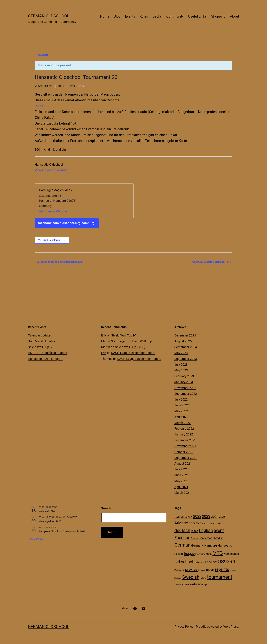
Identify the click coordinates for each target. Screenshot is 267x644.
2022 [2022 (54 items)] (197, 516)
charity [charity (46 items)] (194, 523)
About (235, 16)
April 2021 (181, 487)
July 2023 (181, 365)
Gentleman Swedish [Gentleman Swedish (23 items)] (211, 538)
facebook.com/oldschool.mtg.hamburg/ (67, 223)
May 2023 (181, 370)
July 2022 (181, 399)
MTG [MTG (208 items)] (218, 553)
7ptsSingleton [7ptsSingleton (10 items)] (181, 517)
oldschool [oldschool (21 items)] (200, 562)
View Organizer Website (51, 170)
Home (105, 16)
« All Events (41, 55)
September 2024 (186, 347)
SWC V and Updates (42, 341)
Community (175, 16)
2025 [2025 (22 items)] (222, 517)
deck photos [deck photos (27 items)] (216, 523)
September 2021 (186, 458)
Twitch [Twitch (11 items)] (178, 585)
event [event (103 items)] (219, 530)
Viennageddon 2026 (50, 521)
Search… (107, 508)
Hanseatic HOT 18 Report (45, 359)
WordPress (231, 627)
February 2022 (184, 429)
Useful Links (197, 16)
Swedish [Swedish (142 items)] (191, 577)
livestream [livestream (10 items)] (200, 554)
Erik (104, 335)
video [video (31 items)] (185, 584)
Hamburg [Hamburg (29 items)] (211, 546)
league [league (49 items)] (189, 554)
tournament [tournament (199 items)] (220, 577)
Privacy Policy (184, 627)
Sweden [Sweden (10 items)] (178, 578)
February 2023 (184, 376)
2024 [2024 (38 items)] (215, 517)
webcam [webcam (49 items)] (196, 584)
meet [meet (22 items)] (209, 554)
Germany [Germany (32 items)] (197, 545)
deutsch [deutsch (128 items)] (182, 530)
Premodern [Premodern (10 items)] (179, 570)
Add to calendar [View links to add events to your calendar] (52, 240)
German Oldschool (49, 16)
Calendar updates (40, 335)
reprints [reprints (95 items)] (222, 569)
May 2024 (181, 353)
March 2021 (183, 493)
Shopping (218, 16)
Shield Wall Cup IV (40, 347)
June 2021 (182, 475)
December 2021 (185, 440)
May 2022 (181, 411)
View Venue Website (53, 211)
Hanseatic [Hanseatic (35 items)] (225, 546)
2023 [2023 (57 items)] (206, 516)
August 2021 (183, 463)
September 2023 (186, 359)
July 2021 (181, 469)
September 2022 (186, 394)
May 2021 (181, 481)
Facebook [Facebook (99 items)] (183, 538)
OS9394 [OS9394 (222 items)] (226, 562)
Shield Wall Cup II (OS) (130, 347)
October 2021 (184, 452)
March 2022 (183, 423)
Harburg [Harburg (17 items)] (179, 554)
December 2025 (185, 335)
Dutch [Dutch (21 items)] (195, 531)
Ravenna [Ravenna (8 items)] (202, 570)
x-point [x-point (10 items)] (207, 585)
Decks (157, 16)
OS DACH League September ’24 (212, 262)
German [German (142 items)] (182, 545)
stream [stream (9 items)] (233, 570)
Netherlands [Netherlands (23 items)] (231, 554)
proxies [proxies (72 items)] (191, 569)
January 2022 (184, 434)
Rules (144, 16)
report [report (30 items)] (210, 570)
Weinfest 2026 (47, 511)
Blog (117, 16)
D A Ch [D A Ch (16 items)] (203, 524)
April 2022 (181, 417)
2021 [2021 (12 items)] (190, 517)
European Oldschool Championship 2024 (59, 262)
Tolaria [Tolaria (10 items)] (203, 578)
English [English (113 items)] (206, 530)
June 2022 (182, 405)
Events (130, 16)
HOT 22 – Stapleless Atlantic (47, 353)
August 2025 (183, 341)
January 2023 (184, 382)
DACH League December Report (133, 353)
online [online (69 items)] (212, 562)
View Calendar (36, 539)
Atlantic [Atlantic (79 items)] (181, 523)
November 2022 (185, 388)
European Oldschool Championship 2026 (62, 531)
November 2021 (185, 446)
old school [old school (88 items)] (184, 562)
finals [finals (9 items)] (196, 538)
